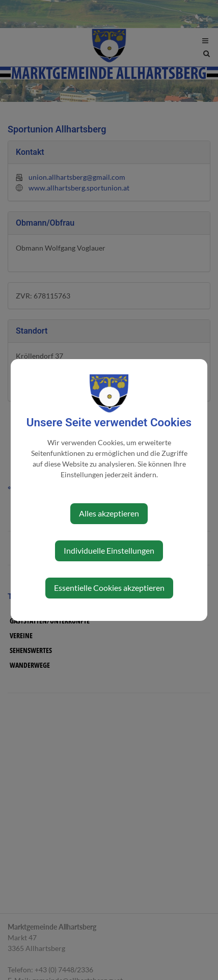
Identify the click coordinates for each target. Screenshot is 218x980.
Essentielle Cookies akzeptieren (109, 588)
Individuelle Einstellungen (109, 550)
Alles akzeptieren (109, 513)
